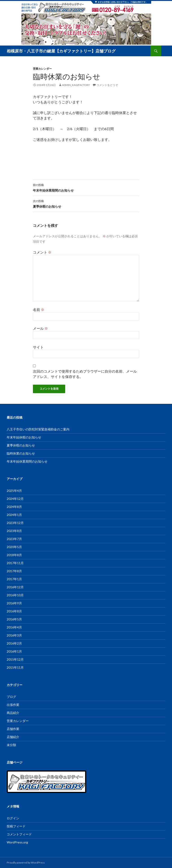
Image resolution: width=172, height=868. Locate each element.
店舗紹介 (13, 737)
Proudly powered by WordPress (26, 863)
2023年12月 (15, 523)
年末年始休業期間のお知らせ (86, 187)
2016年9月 (14, 603)
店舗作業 (13, 729)
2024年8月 (14, 507)
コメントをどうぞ (107, 85)
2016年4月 (14, 627)
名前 (39, 310)
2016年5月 (14, 619)
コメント (42, 252)
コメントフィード (19, 834)
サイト (38, 347)
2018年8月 (14, 555)
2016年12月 (15, 587)
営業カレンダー (42, 69)
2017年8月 (14, 571)
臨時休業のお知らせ (21, 453)
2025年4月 (14, 491)
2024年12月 (15, 499)
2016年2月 (14, 643)
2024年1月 (14, 515)
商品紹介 (13, 713)
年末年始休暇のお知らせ (24, 437)
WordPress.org (17, 842)
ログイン (13, 818)
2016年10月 (15, 595)
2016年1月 (14, 651)
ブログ (11, 697)
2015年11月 (15, 667)
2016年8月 (14, 611)
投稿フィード (16, 826)
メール (40, 328)
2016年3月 (14, 635)
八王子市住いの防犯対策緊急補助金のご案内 (38, 429)
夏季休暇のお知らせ (86, 203)
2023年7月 (14, 539)
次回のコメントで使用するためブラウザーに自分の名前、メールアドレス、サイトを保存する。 (85, 374)
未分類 (11, 745)
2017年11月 (15, 563)
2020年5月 (14, 547)
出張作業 (13, 705)
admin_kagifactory (76, 85)
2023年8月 (14, 531)
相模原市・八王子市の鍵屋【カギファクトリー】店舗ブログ (61, 51)
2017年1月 (14, 579)
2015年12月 (15, 659)
